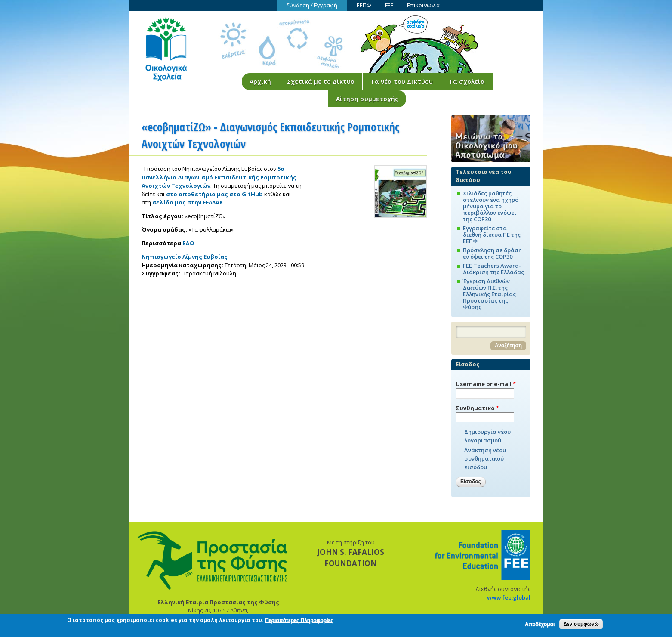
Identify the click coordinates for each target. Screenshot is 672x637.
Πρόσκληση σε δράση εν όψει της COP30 (492, 253)
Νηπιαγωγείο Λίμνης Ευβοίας (185, 257)
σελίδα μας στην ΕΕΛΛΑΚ (188, 202)
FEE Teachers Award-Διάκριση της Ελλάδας (493, 269)
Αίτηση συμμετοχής (367, 99)
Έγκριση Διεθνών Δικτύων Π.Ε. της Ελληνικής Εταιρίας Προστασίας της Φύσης (489, 294)
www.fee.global (509, 597)
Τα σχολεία (467, 82)
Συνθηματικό (477, 408)
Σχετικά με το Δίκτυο (321, 82)
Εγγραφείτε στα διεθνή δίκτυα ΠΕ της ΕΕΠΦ (492, 235)
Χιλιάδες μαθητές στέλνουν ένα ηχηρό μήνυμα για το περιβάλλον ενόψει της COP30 (491, 206)
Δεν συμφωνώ (581, 625)
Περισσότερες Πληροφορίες (299, 622)
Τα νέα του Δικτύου (402, 82)
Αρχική (260, 82)
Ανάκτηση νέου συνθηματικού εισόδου (485, 459)
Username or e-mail (486, 384)
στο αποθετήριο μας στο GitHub (214, 194)
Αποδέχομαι (540, 625)
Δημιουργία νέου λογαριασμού (487, 436)
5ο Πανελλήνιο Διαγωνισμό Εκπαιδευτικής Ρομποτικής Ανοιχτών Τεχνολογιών (219, 177)
